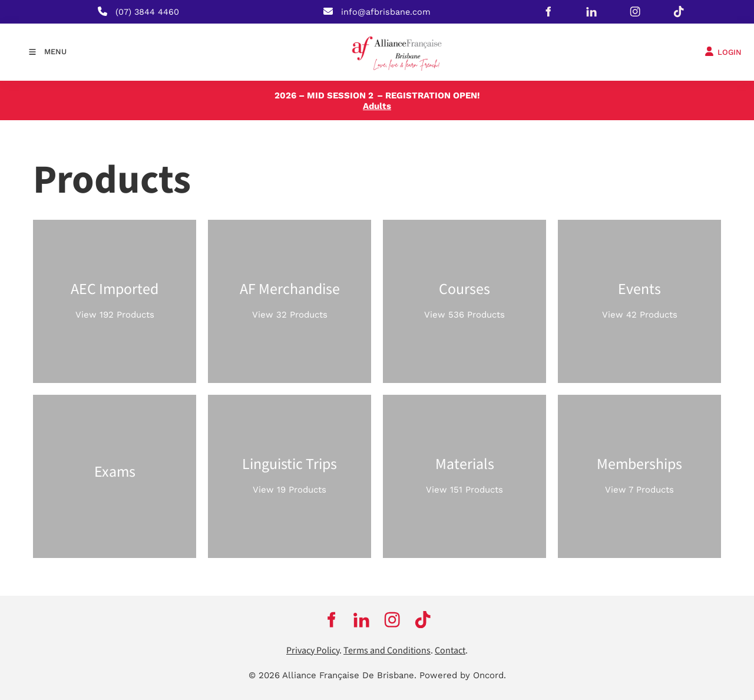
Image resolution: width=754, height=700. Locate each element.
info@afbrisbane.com (386, 12)
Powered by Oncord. (463, 675)
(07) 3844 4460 (147, 12)
